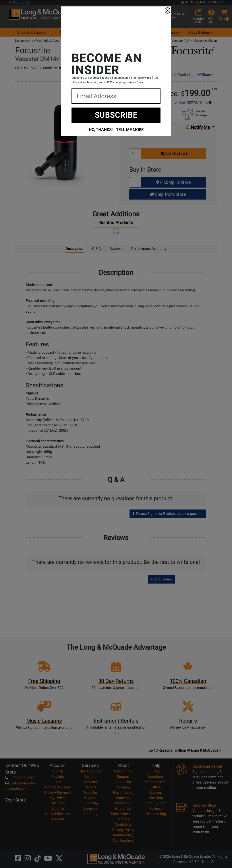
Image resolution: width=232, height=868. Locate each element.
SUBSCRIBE (116, 115)
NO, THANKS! (101, 130)
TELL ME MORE (130, 130)
